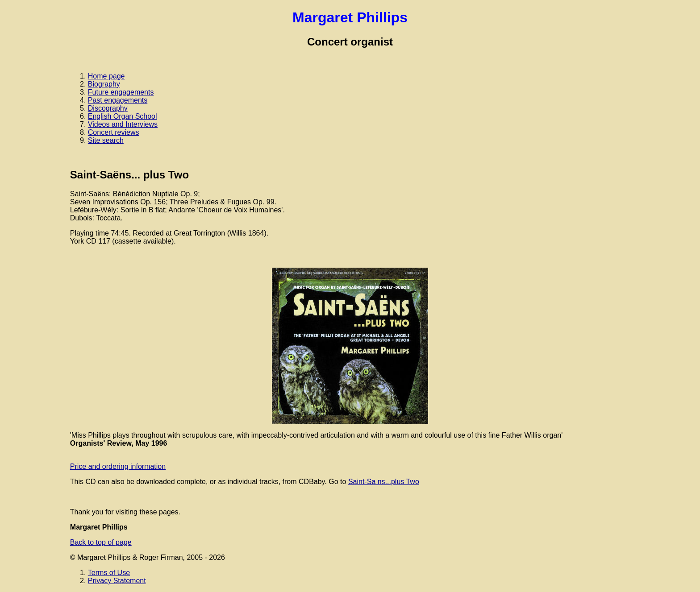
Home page (106, 76)
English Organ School (123, 116)
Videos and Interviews (123, 124)
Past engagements (118, 100)
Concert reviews (114, 132)
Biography (104, 84)
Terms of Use (109, 573)
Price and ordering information (118, 466)
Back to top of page (101, 542)
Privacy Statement (117, 581)
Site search (106, 140)
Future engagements (121, 92)
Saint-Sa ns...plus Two (384, 482)
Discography (108, 108)
